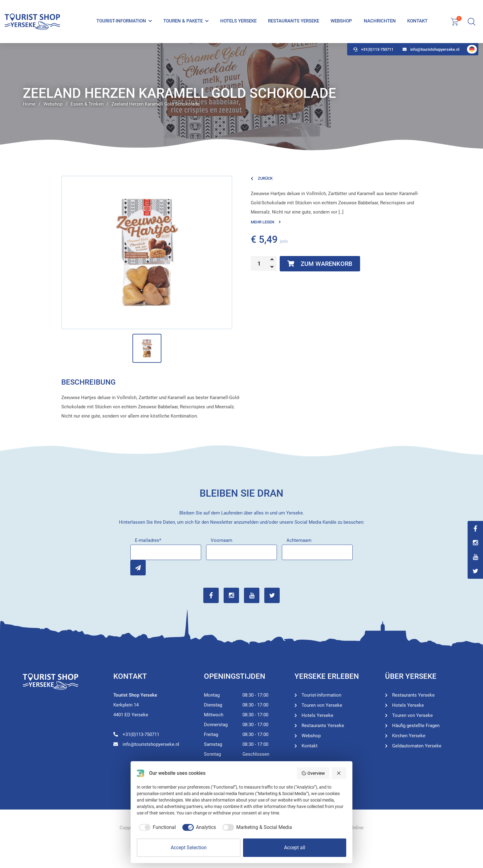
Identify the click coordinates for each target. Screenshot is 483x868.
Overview (313, 773)
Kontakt (417, 21)
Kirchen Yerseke (409, 736)
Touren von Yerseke (322, 705)
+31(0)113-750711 (373, 49)
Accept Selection (189, 848)
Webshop (341, 21)
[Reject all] (339, 773)
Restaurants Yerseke (294, 21)
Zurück (262, 178)
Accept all (295, 848)
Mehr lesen (266, 222)
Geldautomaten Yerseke (417, 746)
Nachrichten (380, 21)
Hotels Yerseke (238, 21)
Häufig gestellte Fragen (416, 726)
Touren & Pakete (183, 21)
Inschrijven (138, 568)
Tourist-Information (121, 21)
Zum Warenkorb (320, 264)
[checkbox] (156, 827)
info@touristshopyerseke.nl (431, 49)
